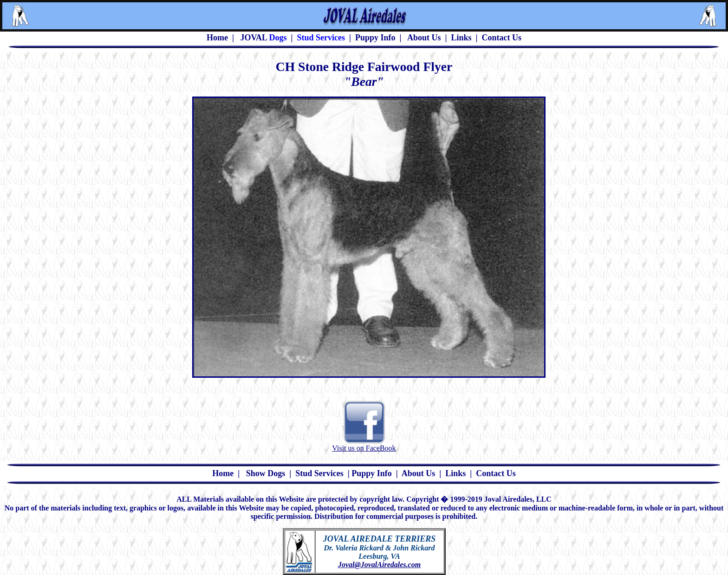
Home (223, 473)
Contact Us (502, 38)
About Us (424, 38)
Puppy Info (375, 38)
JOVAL (253, 38)
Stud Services (319, 473)
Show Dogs (266, 473)
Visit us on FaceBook (364, 448)
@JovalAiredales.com (387, 565)
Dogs (277, 38)
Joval (346, 565)
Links (461, 38)
